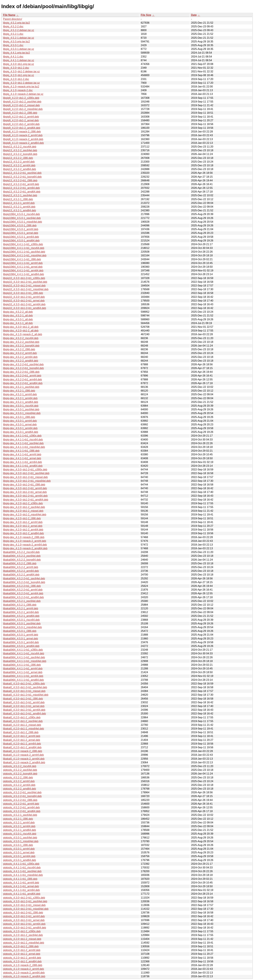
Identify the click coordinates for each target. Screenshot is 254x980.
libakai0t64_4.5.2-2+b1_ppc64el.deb (24, 578)
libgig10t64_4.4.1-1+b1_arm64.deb (23, 271)
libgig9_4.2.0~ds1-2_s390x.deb (21, 98)
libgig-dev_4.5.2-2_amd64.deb (21, 361)
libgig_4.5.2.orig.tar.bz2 (16, 23)
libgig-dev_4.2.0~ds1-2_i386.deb (22, 518)
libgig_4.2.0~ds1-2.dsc (16, 79)
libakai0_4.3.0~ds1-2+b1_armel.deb (24, 706)
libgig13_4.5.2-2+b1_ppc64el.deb (22, 173)
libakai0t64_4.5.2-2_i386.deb (20, 563)
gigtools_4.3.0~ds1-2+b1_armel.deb (24, 920)
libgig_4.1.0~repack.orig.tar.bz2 (21, 87)
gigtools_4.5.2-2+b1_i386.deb (20, 800)
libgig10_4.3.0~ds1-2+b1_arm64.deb (24, 304)
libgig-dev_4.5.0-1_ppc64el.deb (21, 409)
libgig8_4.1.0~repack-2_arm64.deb (23, 139)
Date (194, 15)
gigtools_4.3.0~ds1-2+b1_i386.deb (23, 913)
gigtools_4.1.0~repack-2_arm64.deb (24, 973)
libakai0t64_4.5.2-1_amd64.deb (21, 616)
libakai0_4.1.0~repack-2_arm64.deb (24, 759)
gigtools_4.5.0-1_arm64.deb (19, 856)
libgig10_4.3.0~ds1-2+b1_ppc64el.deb (25, 282)
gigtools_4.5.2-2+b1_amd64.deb (22, 811)
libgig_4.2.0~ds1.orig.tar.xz (19, 75)
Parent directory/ (13, 19)
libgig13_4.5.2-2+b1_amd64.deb (22, 192)
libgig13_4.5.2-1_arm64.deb (19, 207)
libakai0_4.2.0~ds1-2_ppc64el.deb (23, 721)
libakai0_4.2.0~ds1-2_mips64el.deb (23, 729)
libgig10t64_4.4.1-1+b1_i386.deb (22, 259)
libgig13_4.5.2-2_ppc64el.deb (20, 150)
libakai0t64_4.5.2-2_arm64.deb (21, 571)
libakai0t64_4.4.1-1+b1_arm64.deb (23, 676)
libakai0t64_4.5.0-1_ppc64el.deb (22, 624)
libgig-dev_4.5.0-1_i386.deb (19, 417)
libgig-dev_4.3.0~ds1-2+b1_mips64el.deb (27, 481)
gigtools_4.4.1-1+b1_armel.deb (21, 886)
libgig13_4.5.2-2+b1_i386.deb (20, 180)
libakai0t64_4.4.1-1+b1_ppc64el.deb (24, 657)
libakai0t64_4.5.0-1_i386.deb (20, 631)
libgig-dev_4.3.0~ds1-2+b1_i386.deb (24, 485)
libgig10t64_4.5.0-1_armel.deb (21, 233)
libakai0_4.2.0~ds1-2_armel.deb (22, 740)
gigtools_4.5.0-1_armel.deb (19, 852)
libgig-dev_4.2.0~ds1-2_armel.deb (23, 526)
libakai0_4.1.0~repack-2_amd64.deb (24, 762)
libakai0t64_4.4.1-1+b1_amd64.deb (23, 680)
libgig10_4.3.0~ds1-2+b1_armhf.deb (24, 297)
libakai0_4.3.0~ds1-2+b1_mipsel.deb (24, 691)
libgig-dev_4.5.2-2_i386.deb (19, 349)
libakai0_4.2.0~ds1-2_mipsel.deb (22, 725)
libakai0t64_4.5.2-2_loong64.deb (22, 560)
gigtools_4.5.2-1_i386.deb (18, 819)
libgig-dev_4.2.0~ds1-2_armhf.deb (23, 522)
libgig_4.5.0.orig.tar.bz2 (16, 42)
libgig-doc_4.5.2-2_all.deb (18, 312)
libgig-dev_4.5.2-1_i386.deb (19, 391)
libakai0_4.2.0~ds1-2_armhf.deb (22, 736)
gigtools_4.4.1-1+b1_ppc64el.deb (22, 871)
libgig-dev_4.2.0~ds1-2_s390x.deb (23, 503)
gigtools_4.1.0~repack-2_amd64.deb (24, 976)
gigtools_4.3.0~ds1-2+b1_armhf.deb (24, 916)
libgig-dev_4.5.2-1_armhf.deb (20, 394)
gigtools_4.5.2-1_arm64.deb (19, 826)
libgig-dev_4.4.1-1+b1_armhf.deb (22, 454)
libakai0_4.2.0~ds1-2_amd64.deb (22, 747)
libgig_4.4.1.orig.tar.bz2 (16, 53)
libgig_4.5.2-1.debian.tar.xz (19, 38)
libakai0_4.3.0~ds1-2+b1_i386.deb (23, 699)
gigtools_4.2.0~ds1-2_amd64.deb (22, 961)
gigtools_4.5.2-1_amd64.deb (20, 830)
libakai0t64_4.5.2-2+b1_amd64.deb (23, 597)
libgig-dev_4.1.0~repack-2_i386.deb (24, 537)
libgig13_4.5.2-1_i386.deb (18, 199)
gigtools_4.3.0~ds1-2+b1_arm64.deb (24, 924)
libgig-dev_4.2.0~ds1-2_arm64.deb (23, 530)
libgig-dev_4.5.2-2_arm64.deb (20, 357)
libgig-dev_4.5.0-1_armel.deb (20, 424)
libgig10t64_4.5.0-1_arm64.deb (21, 237)
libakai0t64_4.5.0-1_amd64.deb (21, 646)
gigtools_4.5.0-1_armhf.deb (19, 849)
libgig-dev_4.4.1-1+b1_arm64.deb (23, 462)
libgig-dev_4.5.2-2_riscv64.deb (21, 338)
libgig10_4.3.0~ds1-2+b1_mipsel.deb (24, 286)
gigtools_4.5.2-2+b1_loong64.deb (22, 796)
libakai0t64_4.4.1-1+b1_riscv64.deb (24, 653)
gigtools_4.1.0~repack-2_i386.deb (23, 965)
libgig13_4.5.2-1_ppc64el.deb (20, 195)
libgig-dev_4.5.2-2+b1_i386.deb (21, 372)
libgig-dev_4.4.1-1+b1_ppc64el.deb (23, 443)
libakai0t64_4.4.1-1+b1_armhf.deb (23, 669)
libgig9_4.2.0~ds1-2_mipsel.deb (21, 105)
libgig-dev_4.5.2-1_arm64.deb (20, 398)
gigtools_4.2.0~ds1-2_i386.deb (21, 946)
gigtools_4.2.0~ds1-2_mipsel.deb (22, 939)
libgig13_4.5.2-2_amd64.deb (20, 169)
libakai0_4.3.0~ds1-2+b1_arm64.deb (24, 710)
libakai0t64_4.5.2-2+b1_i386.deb (22, 586)
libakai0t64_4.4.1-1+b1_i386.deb (22, 665)
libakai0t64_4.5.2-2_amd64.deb (21, 575)
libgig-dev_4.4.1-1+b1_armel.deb (22, 458)
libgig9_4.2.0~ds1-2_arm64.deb (21, 124)
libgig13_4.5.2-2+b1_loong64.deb (22, 177)
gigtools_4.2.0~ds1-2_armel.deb (22, 954)
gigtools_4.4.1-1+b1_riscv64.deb (22, 868)
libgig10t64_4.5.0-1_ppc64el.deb (22, 218)
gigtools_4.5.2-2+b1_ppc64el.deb (22, 792)
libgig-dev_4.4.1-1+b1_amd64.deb (23, 466)
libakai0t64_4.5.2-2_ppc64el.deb (22, 556)
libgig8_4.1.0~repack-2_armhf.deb (23, 135)
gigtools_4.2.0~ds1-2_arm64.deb (22, 958)
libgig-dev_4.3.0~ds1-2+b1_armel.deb (25, 492)
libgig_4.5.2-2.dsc (13, 26)
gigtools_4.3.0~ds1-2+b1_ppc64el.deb (25, 901)
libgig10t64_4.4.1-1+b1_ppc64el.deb (24, 252)
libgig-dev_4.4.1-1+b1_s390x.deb (22, 436)
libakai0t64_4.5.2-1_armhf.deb (21, 608)
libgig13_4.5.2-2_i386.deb (18, 158)
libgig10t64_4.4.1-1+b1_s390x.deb (23, 244)
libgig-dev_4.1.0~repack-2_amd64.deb (25, 548)
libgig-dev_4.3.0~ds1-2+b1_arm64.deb (25, 496)
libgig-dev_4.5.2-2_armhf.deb (20, 353)
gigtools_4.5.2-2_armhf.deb (19, 781)
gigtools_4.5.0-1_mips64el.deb (21, 841)
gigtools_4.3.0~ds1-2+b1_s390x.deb (24, 898)
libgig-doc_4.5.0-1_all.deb (18, 319)
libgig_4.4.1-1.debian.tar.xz (19, 60)
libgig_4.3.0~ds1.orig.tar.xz (19, 64)
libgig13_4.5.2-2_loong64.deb (20, 154)
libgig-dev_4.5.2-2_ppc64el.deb (21, 342)
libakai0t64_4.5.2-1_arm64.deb (21, 612)
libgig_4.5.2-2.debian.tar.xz (19, 30)
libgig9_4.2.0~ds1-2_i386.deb (20, 113)
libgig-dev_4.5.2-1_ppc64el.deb (21, 387)
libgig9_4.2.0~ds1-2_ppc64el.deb (22, 102)
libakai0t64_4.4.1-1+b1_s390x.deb (23, 650)
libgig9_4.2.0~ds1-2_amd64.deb (22, 128)
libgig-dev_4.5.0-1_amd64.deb (21, 432)
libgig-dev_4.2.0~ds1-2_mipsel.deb (23, 511)
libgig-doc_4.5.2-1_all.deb (18, 316)
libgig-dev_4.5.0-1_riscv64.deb (21, 406)
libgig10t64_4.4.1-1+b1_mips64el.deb (25, 255)
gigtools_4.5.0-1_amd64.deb (20, 860)
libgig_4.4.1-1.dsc (13, 57)
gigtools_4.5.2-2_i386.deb (18, 778)
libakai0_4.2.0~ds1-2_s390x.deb (22, 717)
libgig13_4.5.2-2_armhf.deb (19, 162)
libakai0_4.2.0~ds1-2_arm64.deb (22, 744)
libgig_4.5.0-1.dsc (13, 45)
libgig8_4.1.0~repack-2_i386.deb (22, 132)
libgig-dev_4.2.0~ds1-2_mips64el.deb (25, 515)
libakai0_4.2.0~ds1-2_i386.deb (21, 732)
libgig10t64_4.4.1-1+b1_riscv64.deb (24, 248)
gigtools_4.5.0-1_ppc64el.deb (20, 838)
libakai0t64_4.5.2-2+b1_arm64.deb (23, 593)
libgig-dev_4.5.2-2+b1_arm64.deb (23, 379)
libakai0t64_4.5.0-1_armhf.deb (21, 635)
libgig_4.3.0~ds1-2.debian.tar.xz (21, 71)
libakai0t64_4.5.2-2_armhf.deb (21, 567)
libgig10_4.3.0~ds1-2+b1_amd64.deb (25, 308)
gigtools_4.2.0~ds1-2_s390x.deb (22, 931)
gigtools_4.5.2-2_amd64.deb (20, 789)
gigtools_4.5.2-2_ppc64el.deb (20, 770)
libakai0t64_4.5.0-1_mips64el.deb (22, 627)
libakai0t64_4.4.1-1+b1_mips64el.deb (25, 661)
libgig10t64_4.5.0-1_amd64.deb (21, 241)
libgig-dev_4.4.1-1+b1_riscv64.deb (23, 440)
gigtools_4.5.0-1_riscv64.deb (20, 834)
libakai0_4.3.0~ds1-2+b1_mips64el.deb (26, 695)
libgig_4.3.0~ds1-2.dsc (16, 68)
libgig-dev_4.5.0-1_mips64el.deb (22, 413)
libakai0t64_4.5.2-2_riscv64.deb (21, 552)
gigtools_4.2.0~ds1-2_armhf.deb (22, 950)
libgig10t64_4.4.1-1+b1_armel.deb (23, 267)
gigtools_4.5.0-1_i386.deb (18, 845)
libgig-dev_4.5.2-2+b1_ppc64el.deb (23, 364)
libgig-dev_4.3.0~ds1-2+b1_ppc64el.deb (26, 473)
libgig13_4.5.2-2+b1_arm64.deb (21, 188)
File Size (146, 15)
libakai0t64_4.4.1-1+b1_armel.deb (23, 672)
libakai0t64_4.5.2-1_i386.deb (20, 605)
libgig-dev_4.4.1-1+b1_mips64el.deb (24, 447)
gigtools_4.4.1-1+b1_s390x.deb (21, 864)
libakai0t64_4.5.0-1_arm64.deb (21, 642)
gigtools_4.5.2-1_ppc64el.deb (20, 815)
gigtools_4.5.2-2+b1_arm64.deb (21, 807)
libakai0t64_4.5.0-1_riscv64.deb (21, 620)
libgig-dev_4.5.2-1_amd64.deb (21, 402)
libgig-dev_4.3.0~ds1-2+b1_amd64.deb (26, 500)
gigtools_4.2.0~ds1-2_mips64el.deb (24, 943)
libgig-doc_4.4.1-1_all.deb (18, 323)
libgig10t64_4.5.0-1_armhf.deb (21, 229)
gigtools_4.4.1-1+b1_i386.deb (20, 879)
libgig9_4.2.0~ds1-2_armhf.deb (21, 117)
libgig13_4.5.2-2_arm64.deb (19, 165)
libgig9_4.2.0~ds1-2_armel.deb (21, 120)
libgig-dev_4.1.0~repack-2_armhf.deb (25, 541)
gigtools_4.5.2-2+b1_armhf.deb (21, 804)
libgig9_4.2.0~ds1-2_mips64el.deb (23, 109)
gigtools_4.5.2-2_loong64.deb (20, 774)
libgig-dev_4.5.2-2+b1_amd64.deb (23, 383)
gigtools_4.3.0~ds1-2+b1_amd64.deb (25, 928)
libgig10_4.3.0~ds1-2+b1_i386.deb (23, 293)
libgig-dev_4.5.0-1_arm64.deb (20, 428)
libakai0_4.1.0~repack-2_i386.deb (23, 751)
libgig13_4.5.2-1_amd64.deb (20, 210)
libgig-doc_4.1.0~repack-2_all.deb (23, 334)
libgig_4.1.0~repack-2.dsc (18, 90)
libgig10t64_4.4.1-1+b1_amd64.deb (23, 274)
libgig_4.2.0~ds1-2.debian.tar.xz (21, 83)
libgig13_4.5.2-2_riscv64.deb (20, 147)
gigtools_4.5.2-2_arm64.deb (19, 785)
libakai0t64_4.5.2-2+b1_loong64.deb (24, 582)
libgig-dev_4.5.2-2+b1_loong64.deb (23, 368)
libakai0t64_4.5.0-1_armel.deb (20, 639)
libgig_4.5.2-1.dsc (13, 34)
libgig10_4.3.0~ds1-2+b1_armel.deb (24, 301)
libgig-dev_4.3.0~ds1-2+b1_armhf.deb (25, 488)
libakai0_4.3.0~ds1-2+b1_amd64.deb (24, 714)
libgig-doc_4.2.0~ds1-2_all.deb (21, 331)
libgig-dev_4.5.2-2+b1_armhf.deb (22, 376)
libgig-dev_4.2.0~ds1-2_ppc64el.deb (24, 507)
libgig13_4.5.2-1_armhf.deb (19, 203)
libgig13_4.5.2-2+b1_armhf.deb (21, 184)
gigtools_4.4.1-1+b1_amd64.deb (22, 894)
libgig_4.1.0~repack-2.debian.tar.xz (23, 94)
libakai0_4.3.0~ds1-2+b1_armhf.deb (24, 702)
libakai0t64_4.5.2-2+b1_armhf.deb (23, 590)
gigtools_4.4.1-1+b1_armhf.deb (21, 883)
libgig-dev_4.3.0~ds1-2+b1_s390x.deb (25, 470)
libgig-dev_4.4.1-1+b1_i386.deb (21, 451)
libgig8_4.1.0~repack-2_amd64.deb (23, 143)
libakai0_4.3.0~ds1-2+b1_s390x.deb (24, 684)
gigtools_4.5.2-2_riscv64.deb (20, 766)
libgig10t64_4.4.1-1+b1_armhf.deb (23, 263)
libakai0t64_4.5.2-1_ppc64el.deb (22, 601)
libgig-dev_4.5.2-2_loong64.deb (21, 346)
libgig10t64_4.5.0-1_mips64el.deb (23, 222)
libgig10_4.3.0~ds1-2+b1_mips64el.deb (26, 289)
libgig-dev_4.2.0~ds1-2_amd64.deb (23, 533)
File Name (9, 15)
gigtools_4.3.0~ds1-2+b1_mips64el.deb (26, 909)
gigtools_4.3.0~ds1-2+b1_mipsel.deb (24, 905)
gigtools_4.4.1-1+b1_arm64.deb (21, 890)
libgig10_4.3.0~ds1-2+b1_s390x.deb (24, 278)
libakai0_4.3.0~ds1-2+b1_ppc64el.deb (25, 687)
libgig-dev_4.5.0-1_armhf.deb (20, 421)
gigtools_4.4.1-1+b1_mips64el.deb (23, 875)
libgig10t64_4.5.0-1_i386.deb (20, 225)
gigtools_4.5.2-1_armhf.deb (19, 823)
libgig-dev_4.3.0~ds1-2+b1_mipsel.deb (25, 477)
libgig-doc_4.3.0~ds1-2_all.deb (21, 327)
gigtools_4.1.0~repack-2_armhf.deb (23, 969)
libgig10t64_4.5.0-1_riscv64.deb (21, 214)
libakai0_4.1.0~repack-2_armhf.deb (23, 755)
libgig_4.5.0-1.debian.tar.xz (19, 49)
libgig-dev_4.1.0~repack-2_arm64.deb (25, 545)
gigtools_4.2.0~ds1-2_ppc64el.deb (23, 935)
